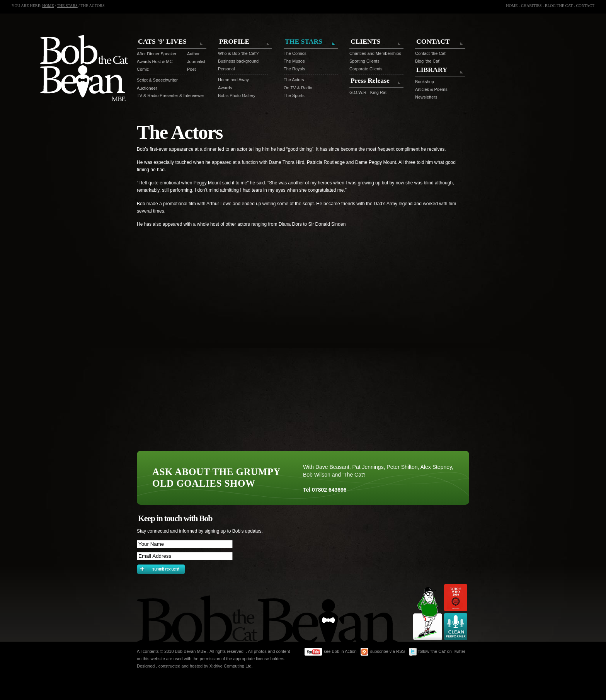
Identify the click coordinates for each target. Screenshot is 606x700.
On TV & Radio (298, 88)
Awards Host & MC (155, 61)
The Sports (294, 95)
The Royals (294, 69)
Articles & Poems (431, 89)
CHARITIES (531, 6)
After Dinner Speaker (157, 54)
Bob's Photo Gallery (237, 95)
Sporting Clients (364, 61)
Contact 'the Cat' (431, 53)
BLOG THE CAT (559, 6)
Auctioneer (147, 88)
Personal (226, 69)
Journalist (193, 61)
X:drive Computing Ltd (231, 666)
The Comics (295, 53)
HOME (48, 6)
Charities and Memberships (375, 53)
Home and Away (233, 80)
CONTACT (585, 6)
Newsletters (426, 97)
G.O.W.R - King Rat (368, 92)
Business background (238, 61)
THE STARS (67, 6)
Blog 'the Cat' (428, 61)
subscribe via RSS (383, 652)
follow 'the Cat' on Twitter (437, 652)
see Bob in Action (331, 652)
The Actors (294, 80)
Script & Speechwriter (157, 80)
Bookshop (425, 82)
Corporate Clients (366, 69)
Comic (143, 69)
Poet (192, 69)
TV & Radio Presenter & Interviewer (170, 95)
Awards (225, 88)
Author (193, 54)
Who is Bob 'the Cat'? (238, 53)
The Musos (294, 61)
